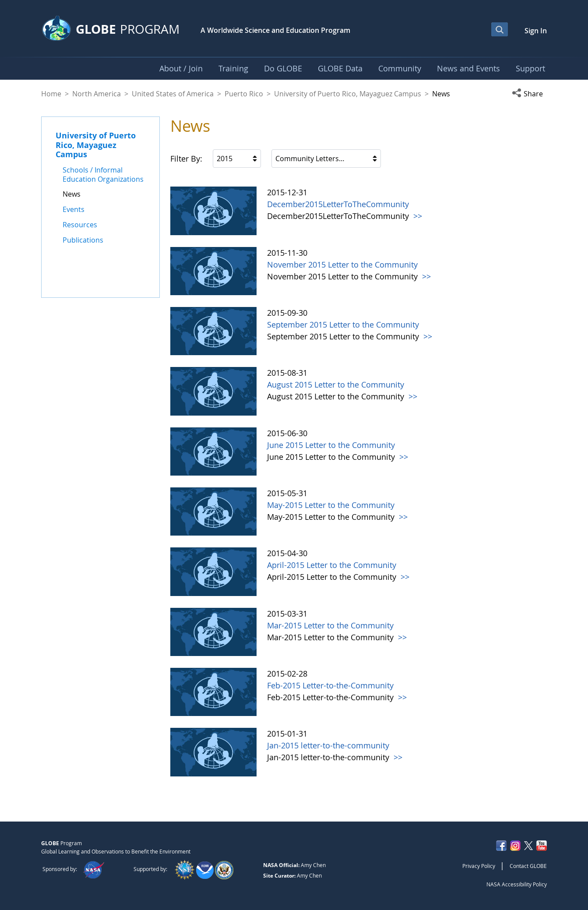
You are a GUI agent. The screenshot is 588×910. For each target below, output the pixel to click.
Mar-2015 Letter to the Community (330, 625)
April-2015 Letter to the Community (332, 565)
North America (97, 94)
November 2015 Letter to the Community (342, 265)
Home (51, 94)
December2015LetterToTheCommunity (338, 204)
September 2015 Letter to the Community (343, 324)
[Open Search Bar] (500, 29)
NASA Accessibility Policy (517, 884)
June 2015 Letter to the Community (331, 445)
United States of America (173, 94)
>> (417, 216)
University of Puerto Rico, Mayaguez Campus (348, 94)
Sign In (536, 31)
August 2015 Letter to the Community (336, 384)
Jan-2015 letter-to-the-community (328, 745)
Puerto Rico (244, 94)
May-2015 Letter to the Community (331, 505)
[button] (529, 94)
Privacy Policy (479, 866)
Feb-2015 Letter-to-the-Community (330, 685)
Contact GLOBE (528, 866)
